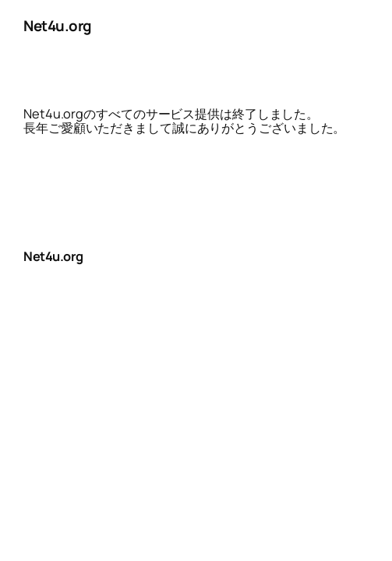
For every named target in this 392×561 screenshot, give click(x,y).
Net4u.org (58, 26)
